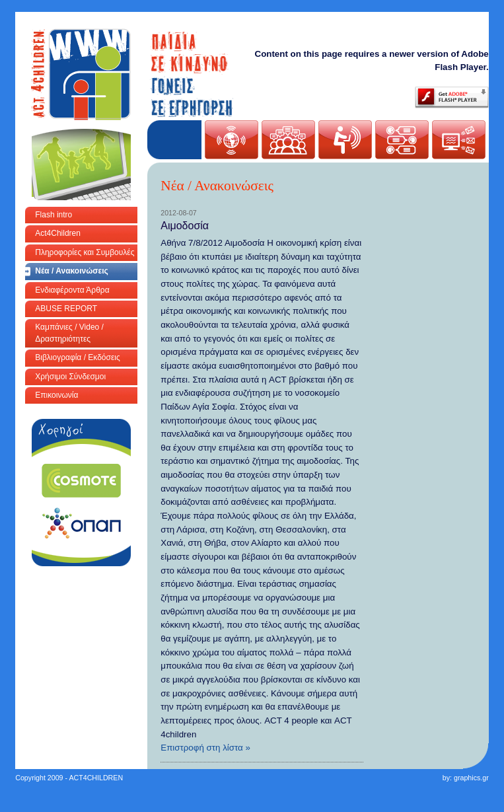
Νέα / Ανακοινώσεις (72, 271)
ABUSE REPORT (66, 309)
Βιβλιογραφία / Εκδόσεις (77, 357)
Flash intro (54, 215)
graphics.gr (471, 778)
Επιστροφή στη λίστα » (205, 748)
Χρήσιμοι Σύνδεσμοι (70, 377)
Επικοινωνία (56, 395)
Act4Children (58, 233)
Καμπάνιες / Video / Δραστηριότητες (69, 333)
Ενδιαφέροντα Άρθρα (72, 290)
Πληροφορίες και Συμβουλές (85, 252)
